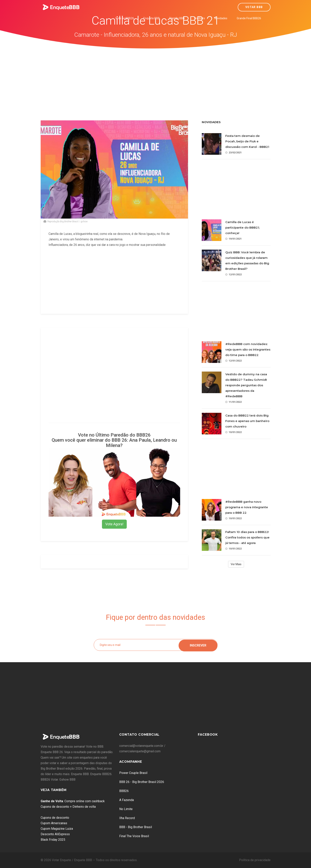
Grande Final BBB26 (249, 18)
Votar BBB (254, 7)
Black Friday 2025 (53, 840)
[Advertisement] (156, 78)
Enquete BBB (152, 18)
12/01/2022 (233, 274)
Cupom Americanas (54, 823)
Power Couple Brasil (133, 773)
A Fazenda (127, 800)
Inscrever (198, 645)
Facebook (208, 735)
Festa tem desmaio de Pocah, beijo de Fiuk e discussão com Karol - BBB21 (247, 141)
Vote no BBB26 (125, 18)
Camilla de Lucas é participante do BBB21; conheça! (242, 228)
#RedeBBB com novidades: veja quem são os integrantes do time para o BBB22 (248, 349)
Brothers (200, 18)
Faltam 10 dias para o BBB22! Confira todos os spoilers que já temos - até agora (247, 537)
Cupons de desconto (55, 818)
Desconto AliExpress (55, 834)
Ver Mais (236, 564)
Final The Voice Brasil (134, 836)
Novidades (221, 18)
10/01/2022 (233, 432)
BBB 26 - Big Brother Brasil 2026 (142, 782)
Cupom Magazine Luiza (57, 829)
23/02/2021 (233, 152)
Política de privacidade (255, 860)
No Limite (126, 809)
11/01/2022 (233, 402)
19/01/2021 (233, 239)
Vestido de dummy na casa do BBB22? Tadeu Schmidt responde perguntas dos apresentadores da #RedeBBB (246, 385)
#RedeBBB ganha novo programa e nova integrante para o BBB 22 (247, 507)
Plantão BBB (177, 18)
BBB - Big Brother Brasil (136, 827)
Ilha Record (127, 818)
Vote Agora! (114, 524)
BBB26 (124, 791)
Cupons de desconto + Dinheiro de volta (68, 807)
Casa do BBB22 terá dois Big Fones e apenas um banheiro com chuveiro (247, 421)
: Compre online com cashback (73, 801)
